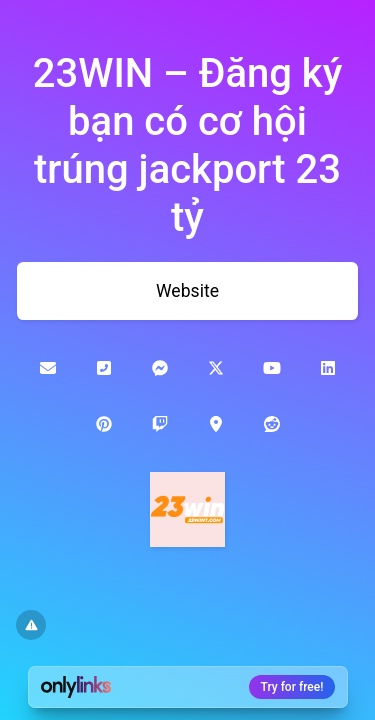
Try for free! (292, 687)
